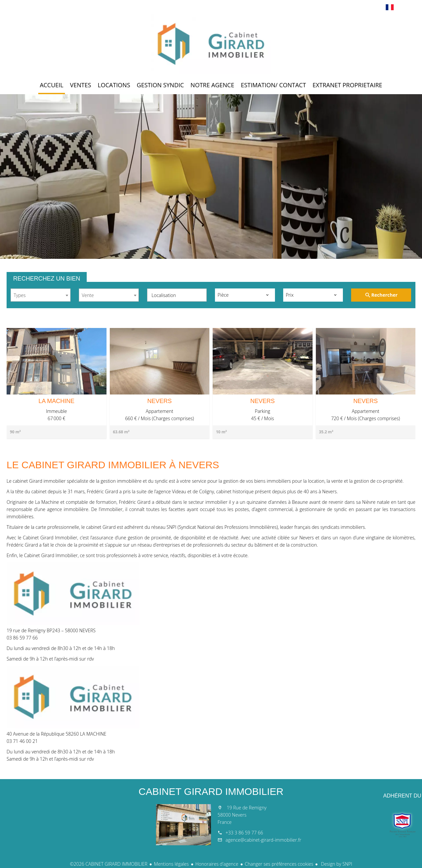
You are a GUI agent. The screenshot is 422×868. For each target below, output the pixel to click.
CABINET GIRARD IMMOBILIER (211, 791)
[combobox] (41, 295)
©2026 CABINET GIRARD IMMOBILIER (109, 864)
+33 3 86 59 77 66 (244, 833)
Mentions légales (171, 864)
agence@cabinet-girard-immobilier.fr (263, 840)
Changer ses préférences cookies (279, 864)
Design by (336, 864)
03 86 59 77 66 (22, 638)
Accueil (211, 44)
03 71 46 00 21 (22, 741)
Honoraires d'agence (217, 864)
